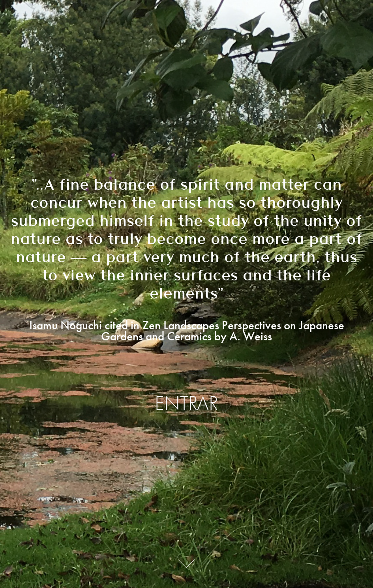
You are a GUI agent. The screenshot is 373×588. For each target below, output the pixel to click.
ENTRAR (186, 403)
